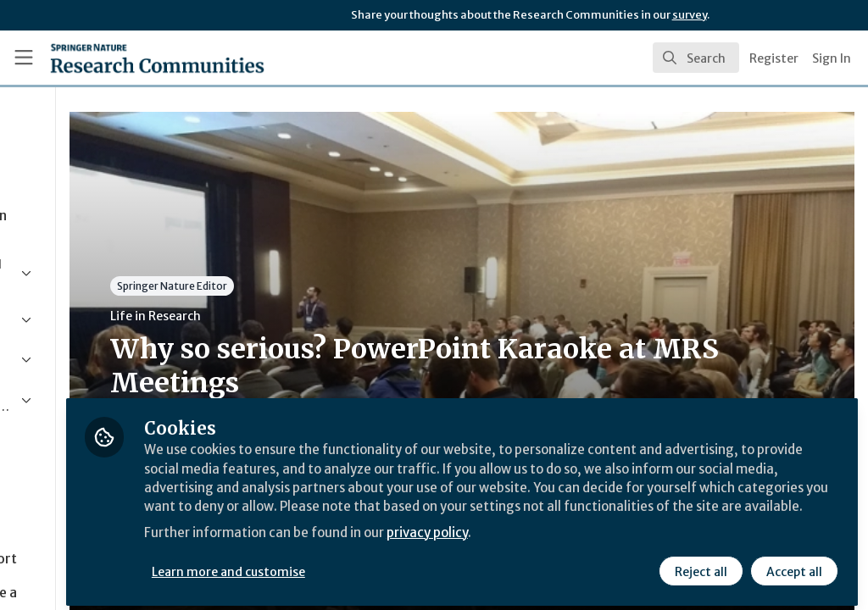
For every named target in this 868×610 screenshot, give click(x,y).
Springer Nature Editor (333, 286)
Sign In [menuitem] (832, 58)
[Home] (128, 58)
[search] (696, 58)
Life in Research (317, 316)
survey (690, 15)
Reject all (700, 565)
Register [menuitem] (774, 58)
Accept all (793, 565)
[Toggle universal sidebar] (24, 58)
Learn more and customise (390, 565)
